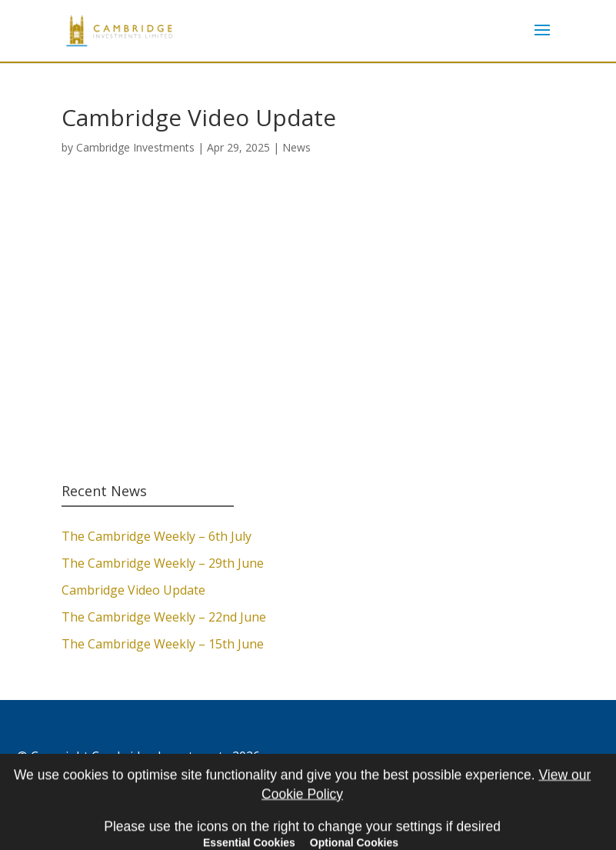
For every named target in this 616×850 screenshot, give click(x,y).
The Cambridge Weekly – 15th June (163, 644)
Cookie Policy (55, 777)
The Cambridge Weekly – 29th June (163, 563)
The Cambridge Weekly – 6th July (156, 536)
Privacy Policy (142, 777)
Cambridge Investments (135, 147)
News (296, 147)
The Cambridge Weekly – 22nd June (164, 617)
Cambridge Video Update (133, 590)
